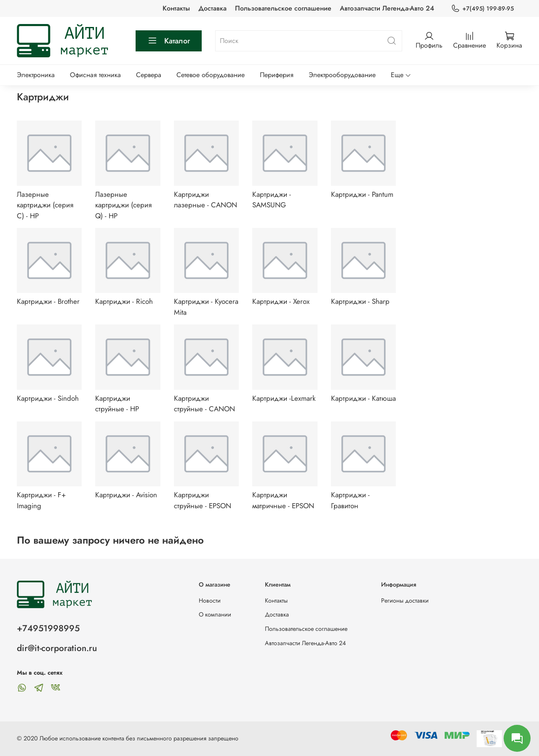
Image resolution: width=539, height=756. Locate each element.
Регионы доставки (405, 601)
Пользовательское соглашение (283, 8)
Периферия (277, 75)
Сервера (149, 75)
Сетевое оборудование (211, 75)
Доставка (212, 8)
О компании (215, 614)
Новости (210, 601)
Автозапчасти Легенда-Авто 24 (387, 8)
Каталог (169, 41)
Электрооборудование (342, 75)
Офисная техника (95, 75)
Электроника (36, 75)
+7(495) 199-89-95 (482, 9)
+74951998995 (48, 628)
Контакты (176, 8)
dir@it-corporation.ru (57, 648)
